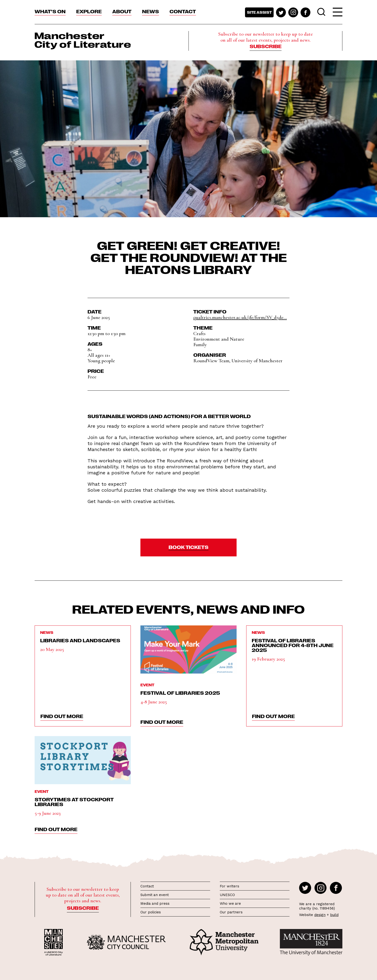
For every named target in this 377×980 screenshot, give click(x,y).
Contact (183, 11)
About (122, 11)
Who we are (230, 904)
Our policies (151, 912)
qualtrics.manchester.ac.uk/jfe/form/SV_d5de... (240, 317)
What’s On (50, 11)
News (151, 11)
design (320, 915)
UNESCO (227, 895)
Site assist (259, 12)
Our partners (231, 912)
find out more (62, 716)
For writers (229, 886)
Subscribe (266, 46)
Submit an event (155, 895)
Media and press (155, 904)
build (334, 915)
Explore (89, 11)
